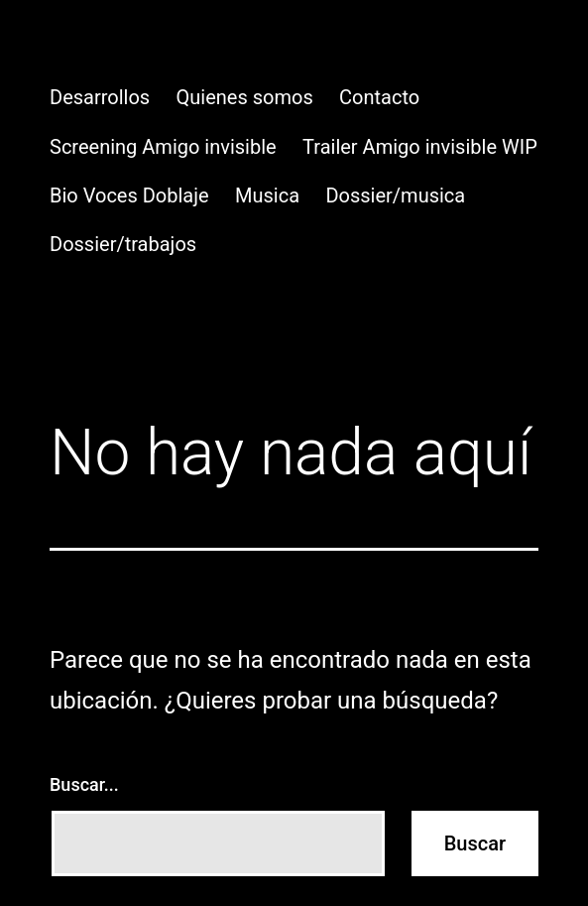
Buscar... (84, 784)
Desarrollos (100, 97)
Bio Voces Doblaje (129, 195)
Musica (267, 195)
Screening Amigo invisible (163, 147)
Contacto (379, 97)
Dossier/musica (395, 195)
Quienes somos (245, 97)
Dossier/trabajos (123, 244)
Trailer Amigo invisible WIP (420, 147)
